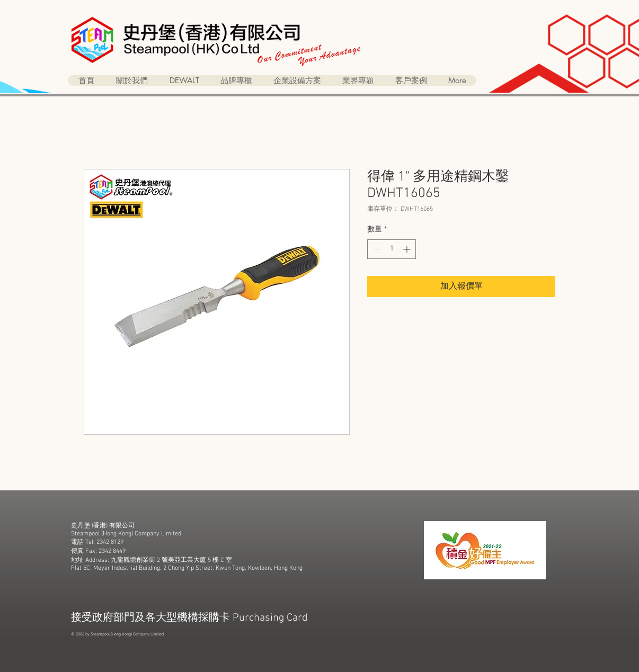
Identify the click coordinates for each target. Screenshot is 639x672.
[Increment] (408, 249)
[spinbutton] (392, 249)
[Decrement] (375, 249)
